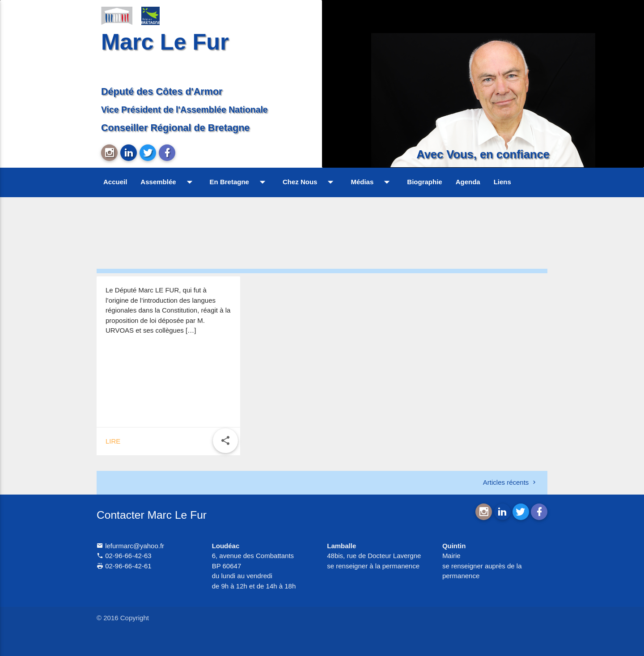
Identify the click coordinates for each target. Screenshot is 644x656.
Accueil (115, 182)
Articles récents (510, 482)
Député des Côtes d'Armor (162, 91)
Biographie (424, 182)
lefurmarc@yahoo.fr (130, 546)
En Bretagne (239, 182)
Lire (113, 441)
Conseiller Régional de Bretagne (175, 128)
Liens (502, 182)
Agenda (468, 182)
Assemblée (168, 182)
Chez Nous (310, 182)
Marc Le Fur (165, 42)
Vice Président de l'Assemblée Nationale (184, 110)
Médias (372, 182)
